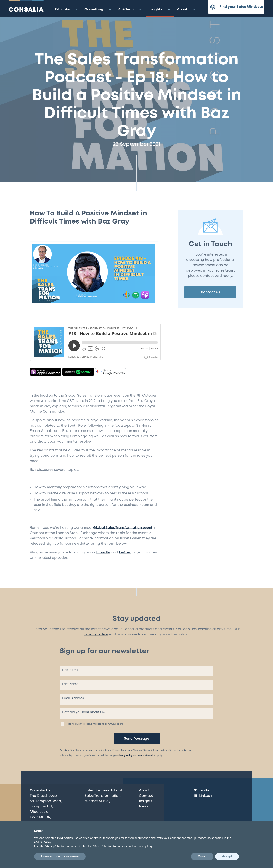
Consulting (99, 9)
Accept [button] (227, 856)
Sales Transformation (102, 796)
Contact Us (210, 292)
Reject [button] (202, 856)
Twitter (125, 552)
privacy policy (96, 635)
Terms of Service (147, 756)
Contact (146, 796)
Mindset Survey (97, 801)
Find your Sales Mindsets (236, 7)
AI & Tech (131, 9)
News (144, 807)
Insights (160, 9)
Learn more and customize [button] (60, 856)
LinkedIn (103, 552)
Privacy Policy (125, 756)
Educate (67, 9)
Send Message (137, 739)
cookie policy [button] (43, 842)
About (187, 9)
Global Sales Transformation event (123, 528)
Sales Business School (103, 791)
